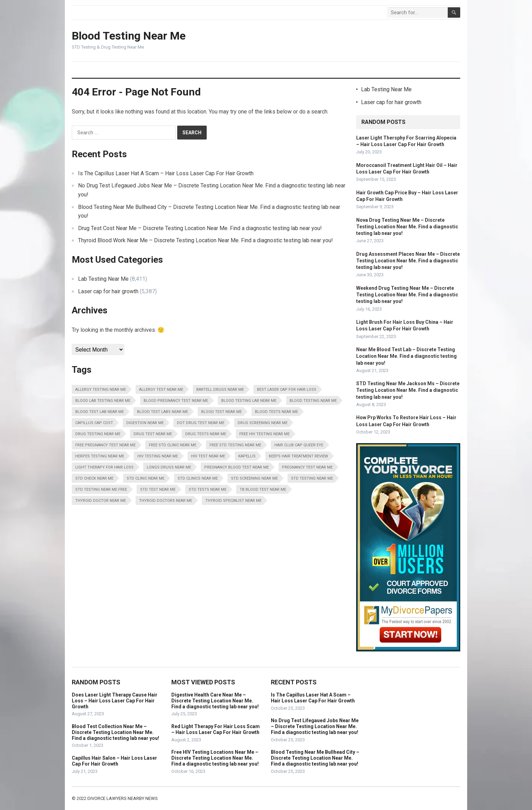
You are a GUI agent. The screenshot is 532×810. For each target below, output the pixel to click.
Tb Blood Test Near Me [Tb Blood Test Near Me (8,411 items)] (263, 490)
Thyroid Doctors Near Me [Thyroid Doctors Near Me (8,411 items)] (166, 501)
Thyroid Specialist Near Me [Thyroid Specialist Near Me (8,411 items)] (233, 501)
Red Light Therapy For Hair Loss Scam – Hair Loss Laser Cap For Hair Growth (216, 729)
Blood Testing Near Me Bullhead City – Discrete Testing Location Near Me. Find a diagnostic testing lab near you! (315, 758)
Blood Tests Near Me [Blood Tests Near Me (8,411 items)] (276, 412)
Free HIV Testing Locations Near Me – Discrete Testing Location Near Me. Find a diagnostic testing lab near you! (215, 758)
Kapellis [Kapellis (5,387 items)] (247, 456)
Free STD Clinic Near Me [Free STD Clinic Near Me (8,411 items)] (173, 445)
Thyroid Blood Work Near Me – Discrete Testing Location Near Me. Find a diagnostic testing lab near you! (205, 240)
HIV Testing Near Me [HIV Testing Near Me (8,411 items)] (158, 456)
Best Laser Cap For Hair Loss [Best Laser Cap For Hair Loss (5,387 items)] (287, 390)
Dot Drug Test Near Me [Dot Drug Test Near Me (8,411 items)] (201, 423)
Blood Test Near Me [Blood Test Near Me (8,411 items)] (221, 412)
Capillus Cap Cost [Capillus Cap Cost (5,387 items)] (94, 423)
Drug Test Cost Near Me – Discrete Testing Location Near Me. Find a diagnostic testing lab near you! (200, 228)
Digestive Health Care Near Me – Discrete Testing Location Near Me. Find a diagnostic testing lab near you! (215, 701)
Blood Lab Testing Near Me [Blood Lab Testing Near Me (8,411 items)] (103, 401)
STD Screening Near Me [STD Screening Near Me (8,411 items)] (254, 478)
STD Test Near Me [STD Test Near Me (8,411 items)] (158, 490)
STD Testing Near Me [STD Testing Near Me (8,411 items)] (312, 478)
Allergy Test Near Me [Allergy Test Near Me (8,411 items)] (161, 390)
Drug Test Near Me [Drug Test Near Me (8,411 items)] (153, 434)
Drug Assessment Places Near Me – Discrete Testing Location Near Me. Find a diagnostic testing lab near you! (408, 261)
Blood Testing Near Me (129, 36)
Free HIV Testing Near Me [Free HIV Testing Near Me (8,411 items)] (264, 434)
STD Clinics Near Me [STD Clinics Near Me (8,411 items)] (198, 478)
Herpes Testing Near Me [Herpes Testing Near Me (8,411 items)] (100, 456)
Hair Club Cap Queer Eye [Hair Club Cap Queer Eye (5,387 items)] (299, 445)
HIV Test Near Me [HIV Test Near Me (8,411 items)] (208, 456)
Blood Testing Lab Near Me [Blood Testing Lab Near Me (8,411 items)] (249, 401)
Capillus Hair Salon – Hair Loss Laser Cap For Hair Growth (114, 761)
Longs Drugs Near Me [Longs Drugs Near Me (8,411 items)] (169, 467)
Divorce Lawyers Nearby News (123, 798)
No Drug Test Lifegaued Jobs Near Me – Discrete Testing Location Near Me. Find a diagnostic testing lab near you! (315, 726)
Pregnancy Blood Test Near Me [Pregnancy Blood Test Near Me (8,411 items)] (237, 467)
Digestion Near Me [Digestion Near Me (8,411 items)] (145, 423)
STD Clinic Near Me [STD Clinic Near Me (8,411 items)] (145, 478)
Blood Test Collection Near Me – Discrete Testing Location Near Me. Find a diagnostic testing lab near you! (115, 732)
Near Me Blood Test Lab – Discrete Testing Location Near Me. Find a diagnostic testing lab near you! (406, 356)
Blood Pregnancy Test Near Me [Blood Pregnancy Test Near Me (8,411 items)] (176, 401)
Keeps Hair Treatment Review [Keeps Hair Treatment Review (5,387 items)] (298, 456)
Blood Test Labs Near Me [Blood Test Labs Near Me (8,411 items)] (162, 412)
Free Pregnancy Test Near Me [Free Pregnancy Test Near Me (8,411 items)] (105, 445)
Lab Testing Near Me (103, 279)
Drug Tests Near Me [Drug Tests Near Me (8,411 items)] (206, 434)
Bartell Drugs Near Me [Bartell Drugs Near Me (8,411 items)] (220, 390)
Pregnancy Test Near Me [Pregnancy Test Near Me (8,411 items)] (307, 467)
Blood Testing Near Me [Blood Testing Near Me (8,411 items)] (313, 401)
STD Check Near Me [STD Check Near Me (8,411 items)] (94, 478)
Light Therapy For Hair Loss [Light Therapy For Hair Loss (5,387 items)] (104, 467)
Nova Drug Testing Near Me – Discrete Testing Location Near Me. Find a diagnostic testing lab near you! (407, 227)
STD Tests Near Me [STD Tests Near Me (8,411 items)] (208, 490)
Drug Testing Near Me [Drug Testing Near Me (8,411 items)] (98, 434)
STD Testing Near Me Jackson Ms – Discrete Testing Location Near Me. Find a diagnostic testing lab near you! (408, 390)
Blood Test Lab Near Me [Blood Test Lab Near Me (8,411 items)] (100, 412)
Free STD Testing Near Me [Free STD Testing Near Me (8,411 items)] (235, 445)
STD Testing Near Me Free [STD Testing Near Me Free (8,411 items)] (101, 490)
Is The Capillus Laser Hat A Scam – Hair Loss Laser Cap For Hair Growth (166, 173)
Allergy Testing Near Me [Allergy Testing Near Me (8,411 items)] (101, 390)
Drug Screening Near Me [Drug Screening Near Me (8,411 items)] (263, 423)
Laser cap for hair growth (108, 291)
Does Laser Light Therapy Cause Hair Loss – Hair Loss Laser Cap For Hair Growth (115, 701)
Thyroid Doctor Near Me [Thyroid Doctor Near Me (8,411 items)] (101, 501)
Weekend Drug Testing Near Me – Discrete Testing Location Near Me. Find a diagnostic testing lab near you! (407, 295)
